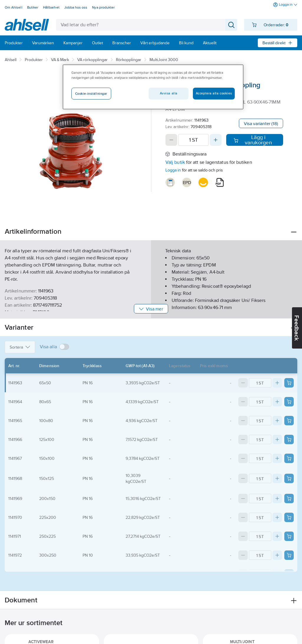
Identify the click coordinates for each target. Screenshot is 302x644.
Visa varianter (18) (261, 124)
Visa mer (151, 309)
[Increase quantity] (216, 140)
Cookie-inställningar (91, 94)
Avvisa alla (169, 93)
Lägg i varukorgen (253, 140)
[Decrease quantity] (171, 140)
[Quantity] (193, 140)
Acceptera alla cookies (214, 93)
